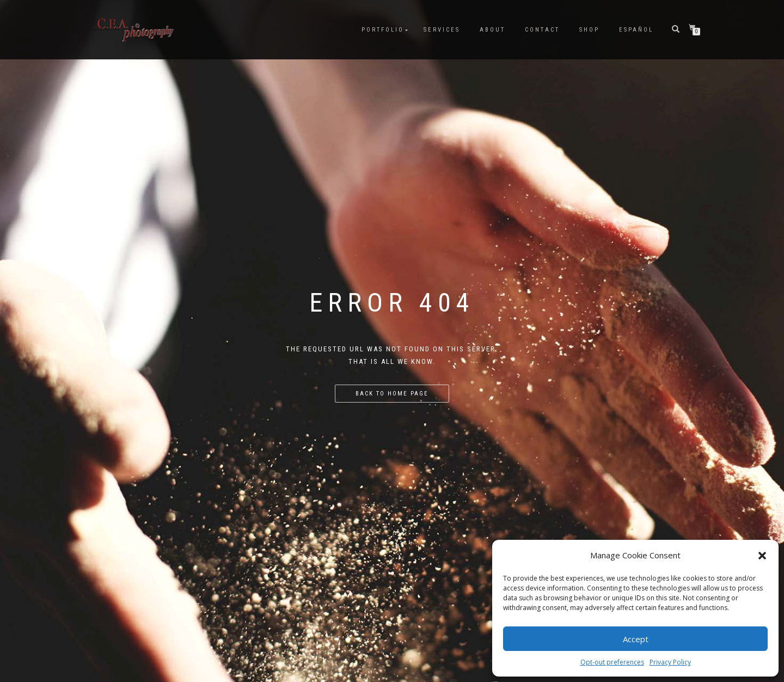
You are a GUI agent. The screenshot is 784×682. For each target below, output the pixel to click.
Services (442, 30)
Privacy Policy (670, 662)
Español (636, 30)
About (492, 30)
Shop (589, 30)
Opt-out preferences (612, 662)
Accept (636, 639)
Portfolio (383, 30)
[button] (762, 556)
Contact (542, 30)
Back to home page (392, 394)
